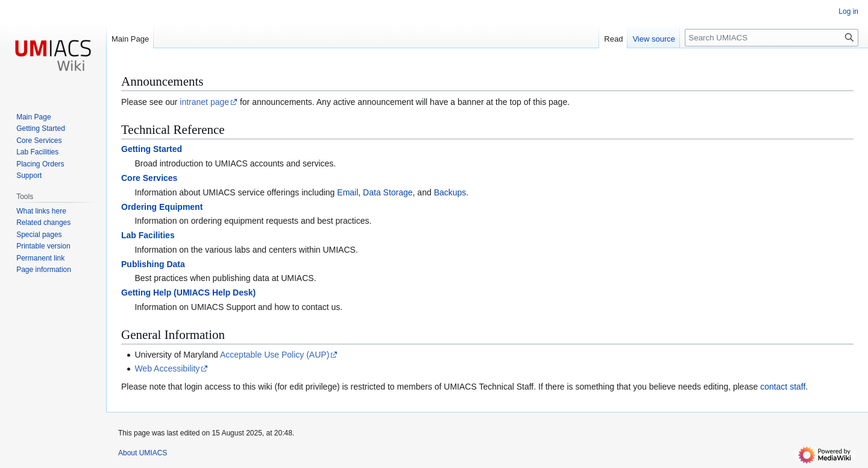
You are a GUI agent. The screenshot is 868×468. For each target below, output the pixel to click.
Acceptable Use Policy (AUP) (275, 355)
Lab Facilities (148, 235)
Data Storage (388, 192)
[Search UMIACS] (772, 38)
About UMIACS (143, 453)
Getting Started (152, 149)
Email (348, 192)
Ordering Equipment (162, 207)
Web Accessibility (167, 368)
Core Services (149, 178)
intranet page (204, 102)
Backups (450, 192)
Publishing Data (153, 264)
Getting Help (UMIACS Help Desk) (188, 292)
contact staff (783, 387)
